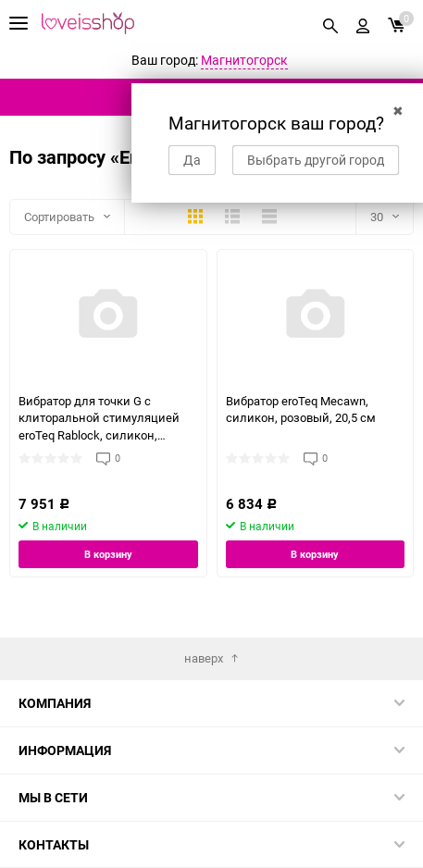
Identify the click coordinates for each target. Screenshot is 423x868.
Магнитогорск (244, 60)
